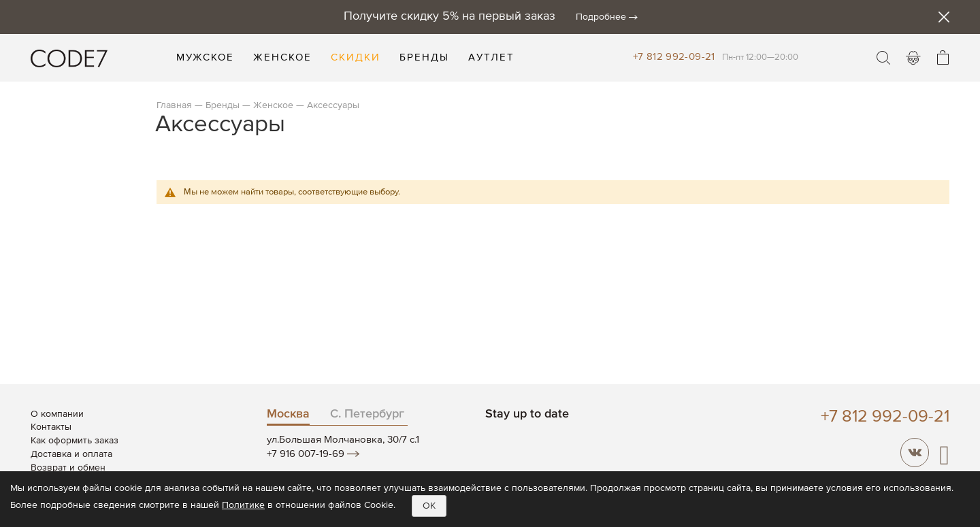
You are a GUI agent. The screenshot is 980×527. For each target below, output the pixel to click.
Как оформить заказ (75, 441)
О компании (57, 414)
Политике (243, 505)
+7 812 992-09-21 (674, 57)
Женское (273, 105)
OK (429, 506)
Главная (174, 105)
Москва (288, 414)
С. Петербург (367, 414)
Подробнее (601, 17)
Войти (913, 58)
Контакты (51, 427)
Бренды (223, 105)
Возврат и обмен (68, 468)
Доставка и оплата (71, 454)
